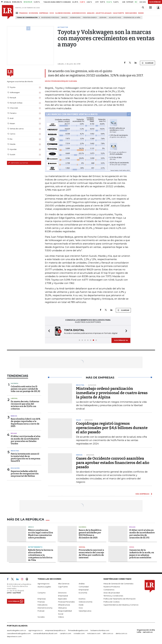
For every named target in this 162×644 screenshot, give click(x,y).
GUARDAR (148, 63)
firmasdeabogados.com (78, 630)
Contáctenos (109, 590)
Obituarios (62, 608)
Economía (83, 593)
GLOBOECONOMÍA (63, 13)
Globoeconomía (85, 602)
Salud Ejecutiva (85, 611)
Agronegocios (43, 584)
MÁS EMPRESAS (142, 494)
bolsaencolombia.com (100, 630)
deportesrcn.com (14, 636)
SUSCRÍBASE (155, 2)
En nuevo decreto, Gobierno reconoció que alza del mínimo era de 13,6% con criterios (25, 405)
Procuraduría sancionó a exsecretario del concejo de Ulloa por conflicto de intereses (91, 554)
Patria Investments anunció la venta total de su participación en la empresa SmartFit (26, 457)
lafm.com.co (108, 633)
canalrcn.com (65, 633)
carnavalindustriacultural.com (45, 633)
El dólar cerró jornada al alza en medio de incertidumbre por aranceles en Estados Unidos (26, 440)
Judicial (82, 547)
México (31, 527)
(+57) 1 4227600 (14, 593)
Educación (15, 468)
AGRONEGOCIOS (79, 13)
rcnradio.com (79, 633)
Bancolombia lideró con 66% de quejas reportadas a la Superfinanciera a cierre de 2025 (26, 423)
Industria (15, 451)
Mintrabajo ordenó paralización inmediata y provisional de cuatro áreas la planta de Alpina (112, 393)
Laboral (14, 398)
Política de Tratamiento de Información (120, 599)
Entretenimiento (35, 547)
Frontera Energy (90, 18)
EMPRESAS (44, 13)
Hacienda (14, 383)
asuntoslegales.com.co (16, 630)
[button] (48, 331)
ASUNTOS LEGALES (104, 13)
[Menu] (17, 13)
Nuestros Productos (112, 587)
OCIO (52, 13)
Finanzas (41, 602)
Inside (81, 605)
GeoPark (103, 18)
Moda (132, 547)
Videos (61, 617)
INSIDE (141, 13)
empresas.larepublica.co (55, 630)
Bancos (64, 18)
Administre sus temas (18, 163)
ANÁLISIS (91, 13)
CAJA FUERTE (118, 13)
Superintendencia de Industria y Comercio (121, 605)
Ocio (81, 608)
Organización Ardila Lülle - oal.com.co (146, 631)
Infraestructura (64, 605)
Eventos (82, 599)
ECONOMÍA (33, 13)
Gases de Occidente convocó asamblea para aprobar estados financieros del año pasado (113, 463)
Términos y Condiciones (113, 596)
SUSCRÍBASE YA (121, 340)
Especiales (62, 599)
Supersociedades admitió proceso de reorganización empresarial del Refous (25, 474)
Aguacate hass (115, 18)
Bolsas (14, 433)
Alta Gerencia (64, 584)
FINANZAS (23, 13)
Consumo (42, 593)
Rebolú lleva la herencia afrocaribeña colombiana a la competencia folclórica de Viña (41, 555)
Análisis (82, 584)
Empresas (42, 599)
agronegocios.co (36, 630)
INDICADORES (131, 13)
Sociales (41, 617)
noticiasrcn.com (94, 633)
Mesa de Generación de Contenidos (118, 584)
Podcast (41, 611)
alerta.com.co (121, 633)
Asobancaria (75, 18)
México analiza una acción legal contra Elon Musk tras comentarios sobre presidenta (41, 534)
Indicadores (42, 605)
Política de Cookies (112, 602)
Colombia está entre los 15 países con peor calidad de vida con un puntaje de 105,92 (25, 389)
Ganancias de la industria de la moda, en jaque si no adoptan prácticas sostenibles (142, 554)
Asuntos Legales (44, 587)
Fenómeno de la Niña (132, 18)
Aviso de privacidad (112, 593)
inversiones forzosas (50, 18)
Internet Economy (45, 608)
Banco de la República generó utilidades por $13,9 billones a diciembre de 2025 (90, 534)
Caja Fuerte (63, 587)
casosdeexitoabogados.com (19, 633)
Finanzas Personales (66, 602)
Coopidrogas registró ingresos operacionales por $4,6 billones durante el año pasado (112, 428)
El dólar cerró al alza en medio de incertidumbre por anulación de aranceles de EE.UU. (142, 534)
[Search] (143, 8)
